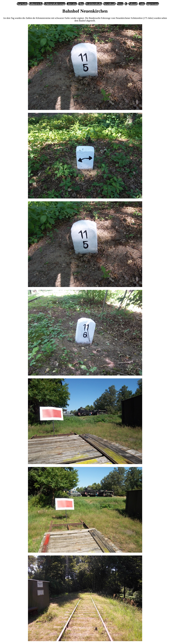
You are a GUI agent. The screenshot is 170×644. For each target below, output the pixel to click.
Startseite (22, 4)
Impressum (152, 4)
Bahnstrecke (36, 4)
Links (142, 4)
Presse (120, 4)
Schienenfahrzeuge (55, 4)
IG (126, 4)
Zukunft (133, 4)
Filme (81, 4)
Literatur (72, 4)
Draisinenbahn (94, 4)
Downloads (109, 4)
